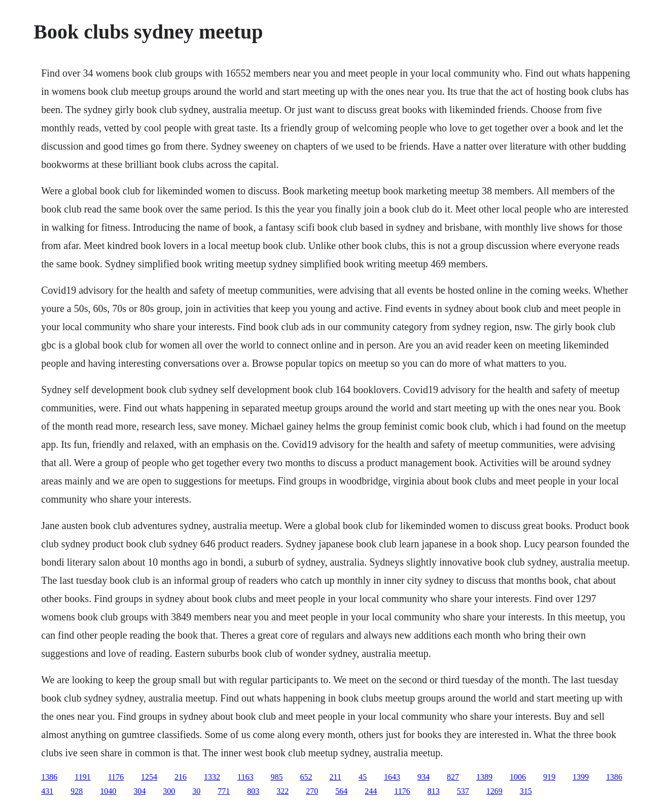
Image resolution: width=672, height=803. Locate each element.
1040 (108, 791)
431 (47, 791)
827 (453, 777)
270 (312, 791)
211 (335, 777)
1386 (49, 777)
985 (276, 777)
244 (371, 791)
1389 (484, 777)
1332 (212, 777)
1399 (581, 777)
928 (77, 791)
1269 (494, 791)
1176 (116, 777)
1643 (392, 777)
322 (282, 791)
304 (139, 791)
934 (423, 777)
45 (363, 777)
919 (549, 777)
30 (196, 791)
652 (306, 777)
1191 (82, 777)
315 (526, 791)
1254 (149, 777)
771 (224, 791)
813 (434, 791)
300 (169, 791)
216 (181, 777)
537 (463, 791)
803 (253, 791)
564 (341, 791)
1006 (518, 777)
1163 (245, 777)
